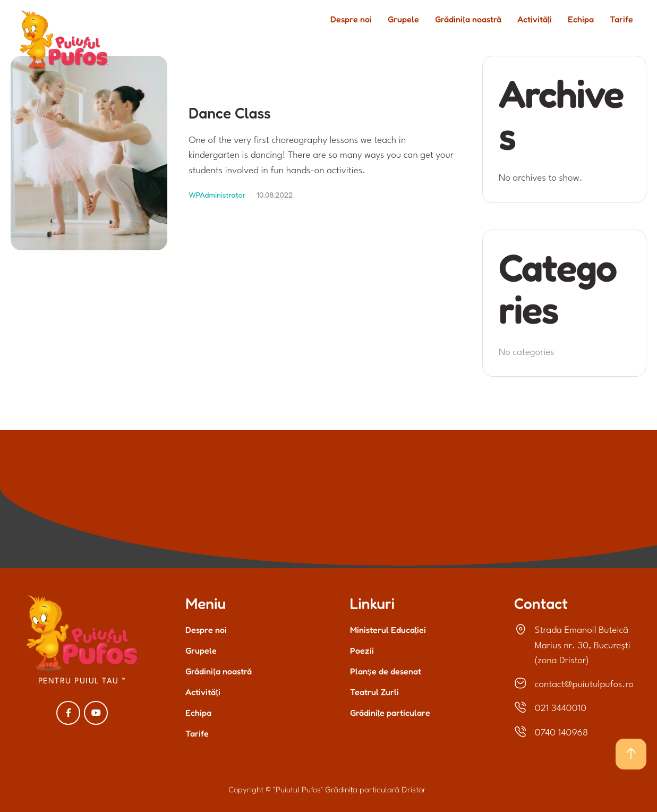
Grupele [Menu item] (403, 19)
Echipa (198, 713)
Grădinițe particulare (390, 713)
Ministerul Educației (388, 630)
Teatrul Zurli (374, 692)
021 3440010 (561, 709)
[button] (631, 754)
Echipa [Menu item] (581, 19)
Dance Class (230, 113)
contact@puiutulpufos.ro (584, 685)
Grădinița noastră (218, 671)
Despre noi (206, 630)
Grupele (201, 650)
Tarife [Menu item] (621, 19)
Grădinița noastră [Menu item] (468, 19)
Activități (203, 692)
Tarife (197, 733)
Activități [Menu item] (535, 19)
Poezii (362, 650)
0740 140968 (562, 733)
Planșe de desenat (386, 671)
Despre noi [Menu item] (351, 19)
